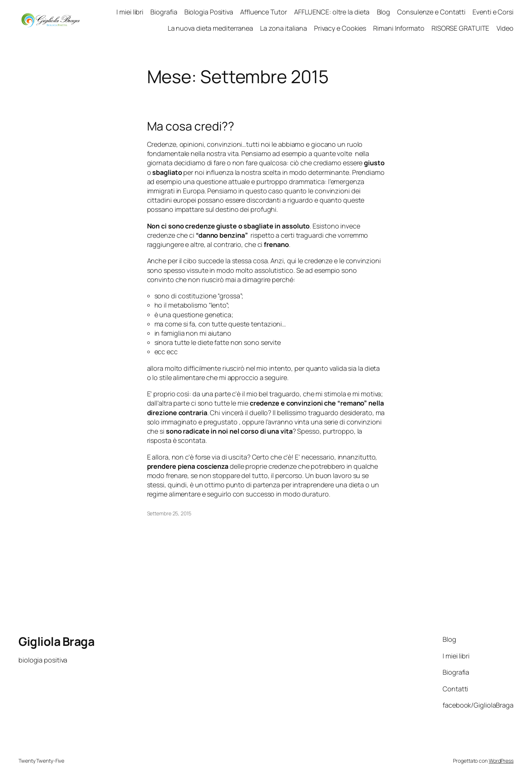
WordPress (501, 761)
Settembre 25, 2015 (169, 513)
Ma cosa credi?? (191, 126)
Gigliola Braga (56, 641)
